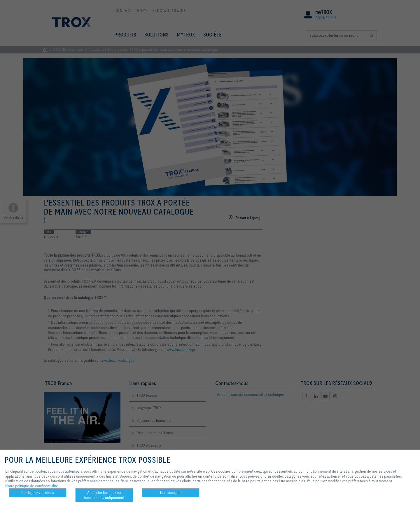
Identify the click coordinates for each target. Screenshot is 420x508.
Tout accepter (171, 493)
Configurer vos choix (38, 493)
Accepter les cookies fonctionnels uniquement (104, 495)
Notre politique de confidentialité (32, 486)
